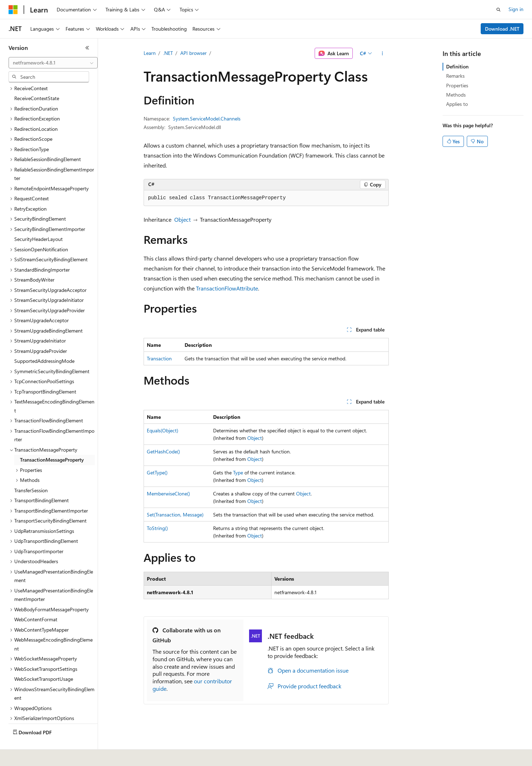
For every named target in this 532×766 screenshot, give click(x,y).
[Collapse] (87, 48)
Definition (457, 66)
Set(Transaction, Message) (175, 515)
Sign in (516, 9)
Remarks (455, 76)
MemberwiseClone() (168, 493)
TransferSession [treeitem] (31, 474)
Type (238, 472)
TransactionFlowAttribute (227, 288)
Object (182, 219)
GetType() (157, 472)
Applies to (457, 104)
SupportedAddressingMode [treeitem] (44, 344)
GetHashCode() (163, 451)
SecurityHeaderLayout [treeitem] (38, 222)
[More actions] (382, 53)
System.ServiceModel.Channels (207, 119)
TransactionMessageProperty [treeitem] (52, 443)
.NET (168, 53)
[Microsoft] (13, 10)
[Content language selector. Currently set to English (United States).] (41, 756)
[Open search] (499, 10)
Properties (457, 85)
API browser (193, 53)
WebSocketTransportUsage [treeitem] (44, 662)
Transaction (159, 358)
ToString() (157, 528)
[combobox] (53, 63)
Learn (150, 53)
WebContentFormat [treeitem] (36, 603)
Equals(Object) (162, 430)
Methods (456, 95)
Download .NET (502, 29)
